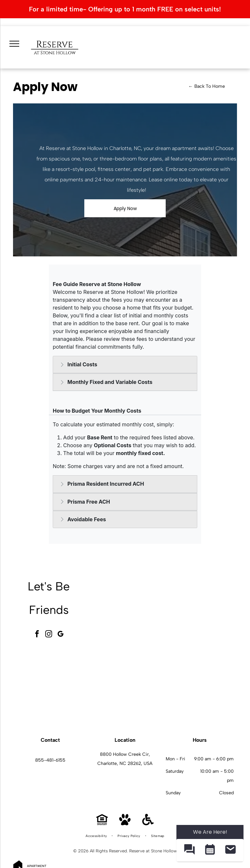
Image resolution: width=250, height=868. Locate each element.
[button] (189, 850)
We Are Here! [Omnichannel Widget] (210, 832)
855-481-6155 (50, 760)
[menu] (14, 44)
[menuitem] (97, 836)
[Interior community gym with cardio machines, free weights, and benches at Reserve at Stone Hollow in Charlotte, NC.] (128, 612)
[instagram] (49, 635)
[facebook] (37, 635)
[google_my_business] (61, 635)
